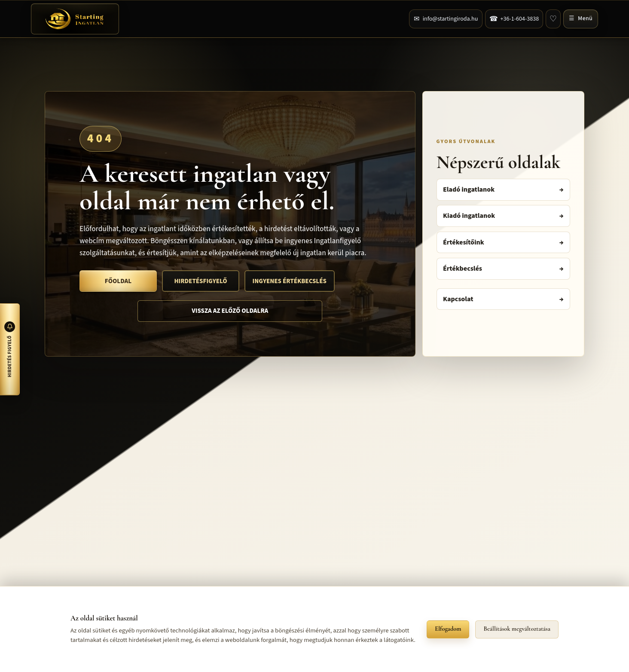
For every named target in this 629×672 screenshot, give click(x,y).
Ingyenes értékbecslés (290, 281)
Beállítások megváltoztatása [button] (517, 629)
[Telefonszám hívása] (514, 19)
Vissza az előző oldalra (230, 311)
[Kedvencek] (553, 19)
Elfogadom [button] (448, 629)
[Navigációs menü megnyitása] (581, 19)
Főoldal (118, 281)
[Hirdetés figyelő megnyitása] (10, 349)
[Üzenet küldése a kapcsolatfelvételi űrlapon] (446, 19)
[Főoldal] (75, 19)
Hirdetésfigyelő (200, 281)
